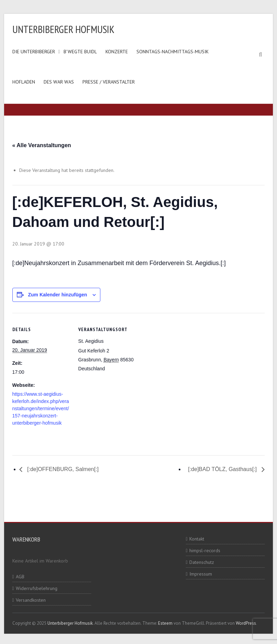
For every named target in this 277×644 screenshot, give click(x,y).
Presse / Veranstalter (109, 82)
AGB (20, 577)
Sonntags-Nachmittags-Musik (173, 52)
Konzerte (117, 52)
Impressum (201, 574)
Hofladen (24, 82)
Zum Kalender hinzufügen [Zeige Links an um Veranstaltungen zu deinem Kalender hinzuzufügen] (57, 295)
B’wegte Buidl (80, 52)
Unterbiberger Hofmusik (63, 29)
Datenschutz (202, 562)
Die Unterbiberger (34, 52)
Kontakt (197, 539)
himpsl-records (205, 550)
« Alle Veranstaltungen (42, 145)
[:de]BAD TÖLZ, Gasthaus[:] (223, 469)
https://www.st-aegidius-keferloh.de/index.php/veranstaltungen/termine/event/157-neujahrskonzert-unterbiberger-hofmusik (41, 408)
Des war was (59, 82)
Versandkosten (31, 600)
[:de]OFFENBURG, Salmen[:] (62, 469)
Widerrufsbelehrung (37, 588)
